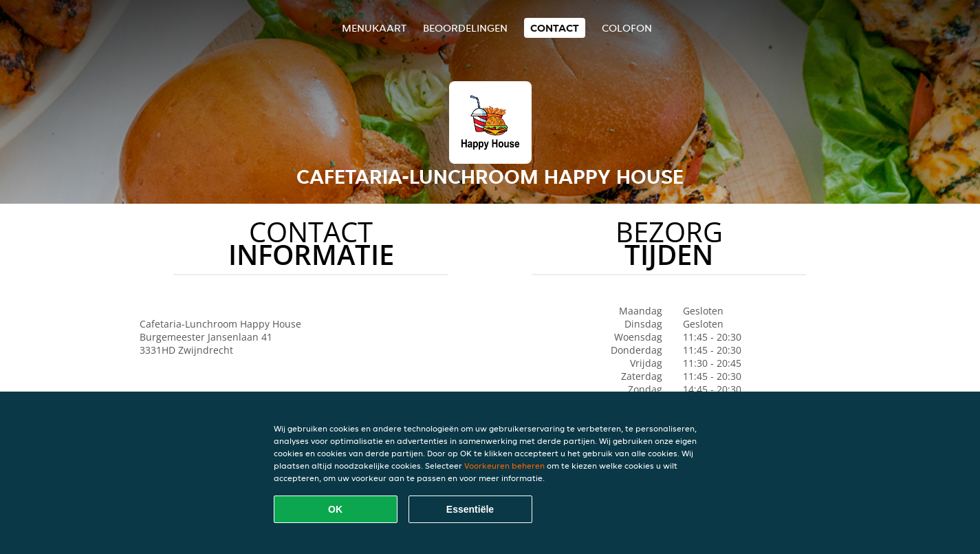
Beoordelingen (465, 28)
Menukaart (374, 28)
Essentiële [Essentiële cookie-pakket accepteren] (470, 509)
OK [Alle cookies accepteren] (335, 509)
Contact (555, 28)
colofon (627, 28)
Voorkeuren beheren (504, 466)
